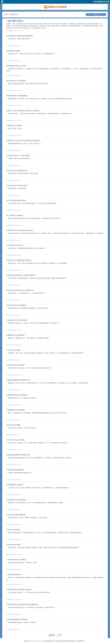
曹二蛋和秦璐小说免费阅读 (15, 215)
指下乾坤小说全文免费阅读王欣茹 (17, 171)
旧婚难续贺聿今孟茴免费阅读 (16, 335)
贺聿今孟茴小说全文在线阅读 (16, 365)
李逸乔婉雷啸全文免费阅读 (15, 485)
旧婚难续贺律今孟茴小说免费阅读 (17, 320)
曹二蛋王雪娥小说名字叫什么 (16, 245)
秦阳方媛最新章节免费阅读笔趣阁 (17, 96)
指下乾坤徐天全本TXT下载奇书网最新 (18, 156)
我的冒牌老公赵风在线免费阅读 (16, 305)
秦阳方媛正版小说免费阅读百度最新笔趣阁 (20, 36)
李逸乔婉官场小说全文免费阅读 (16, 500)
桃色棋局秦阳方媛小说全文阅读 (16, 66)
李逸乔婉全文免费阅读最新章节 (16, 515)
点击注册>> (81, 641)
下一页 (59, 635)
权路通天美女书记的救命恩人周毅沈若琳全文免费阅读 (23, 141)
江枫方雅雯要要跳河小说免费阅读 (17, 620)
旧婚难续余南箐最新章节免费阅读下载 (18, 380)
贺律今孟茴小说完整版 (13, 350)
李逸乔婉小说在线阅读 (13, 545)
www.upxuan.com (37, 641)
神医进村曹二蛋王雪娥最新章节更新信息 (19, 260)
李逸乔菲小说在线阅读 (13, 530)
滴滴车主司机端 (104, 2)
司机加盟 (96, 2)
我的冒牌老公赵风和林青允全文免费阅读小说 (20, 290)
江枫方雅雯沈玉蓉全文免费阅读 (16, 560)
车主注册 (20, 31)
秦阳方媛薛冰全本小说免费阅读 (16, 81)
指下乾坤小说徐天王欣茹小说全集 (17, 186)
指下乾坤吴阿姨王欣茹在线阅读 (16, 200)
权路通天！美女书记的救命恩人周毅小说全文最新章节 (23, 111)
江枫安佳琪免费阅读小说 (14, 575)
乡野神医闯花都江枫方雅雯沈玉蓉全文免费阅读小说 (22, 605)
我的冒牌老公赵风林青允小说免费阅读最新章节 (21, 275)
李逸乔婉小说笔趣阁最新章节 (16, 470)
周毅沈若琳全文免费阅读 (14, 126)
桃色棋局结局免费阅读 (13, 51)
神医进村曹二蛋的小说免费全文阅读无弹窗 (20, 230)
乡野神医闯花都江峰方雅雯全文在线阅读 (19, 590)
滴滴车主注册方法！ (18, 21)
